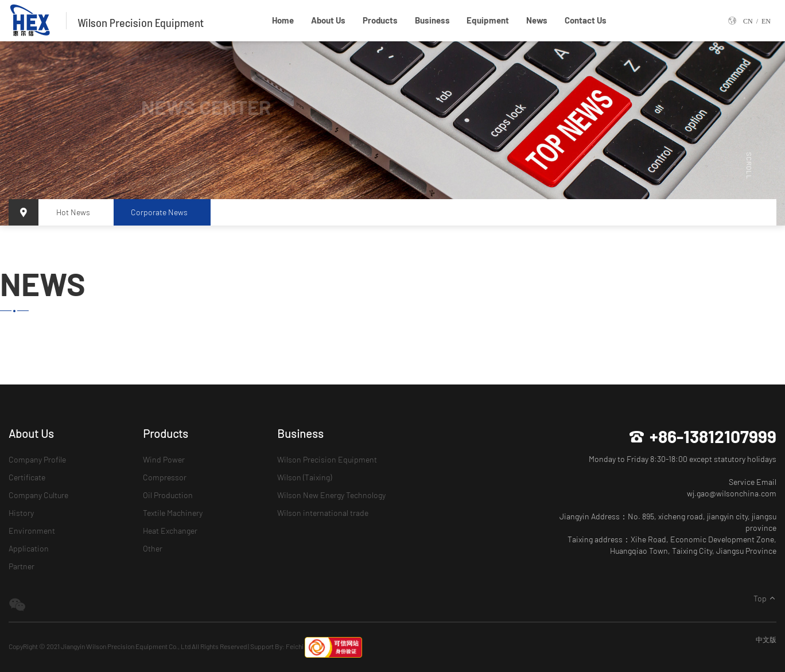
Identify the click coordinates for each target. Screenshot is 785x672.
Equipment (488, 20)
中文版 (766, 639)
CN (748, 21)
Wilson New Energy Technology (331, 495)
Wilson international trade (323, 513)
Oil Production (168, 495)
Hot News (73, 212)
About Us (328, 20)
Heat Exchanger (170, 531)
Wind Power (164, 459)
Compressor (165, 477)
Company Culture (38, 495)
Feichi (295, 646)
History (21, 513)
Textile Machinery (173, 513)
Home (283, 20)
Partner (22, 566)
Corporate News (159, 212)
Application (29, 548)
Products (380, 20)
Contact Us (586, 20)
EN (766, 21)
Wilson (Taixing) (304, 477)
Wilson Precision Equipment (327, 459)
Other (153, 548)
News (537, 20)
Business (432, 20)
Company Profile (37, 459)
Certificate (27, 477)
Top (765, 598)
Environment (32, 531)
